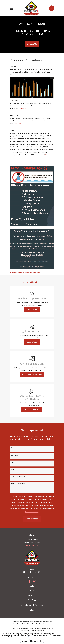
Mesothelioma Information (32, 605)
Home (32, 590)
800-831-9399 (32, 572)
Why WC (32, 595)
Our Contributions (32, 409)
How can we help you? (18, 484)
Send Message (32, 519)
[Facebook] (30, 581)
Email (12, 469)
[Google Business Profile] (34, 581)
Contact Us (32, 44)
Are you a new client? (18, 476)
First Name (14, 448)
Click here (22, 108)
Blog (32, 610)
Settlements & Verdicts (32, 375)
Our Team (32, 600)
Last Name (14, 455)
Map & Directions (32, 545)
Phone (13, 462)
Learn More (32, 309)
